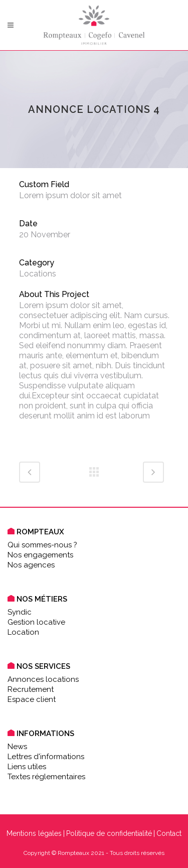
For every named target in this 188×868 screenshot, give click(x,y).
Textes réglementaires (46, 777)
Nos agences (31, 565)
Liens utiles (27, 767)
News (17, 747)
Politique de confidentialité (109, 833)
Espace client (32, 699)
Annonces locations (43, 679)
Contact (169, 833)
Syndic (20, 612)
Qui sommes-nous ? (42, 545)
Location (23, 632)
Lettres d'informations (46, 757)
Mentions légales (34, 833)
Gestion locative (36, 622)
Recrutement (31, 689)
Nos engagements (40, 555)
